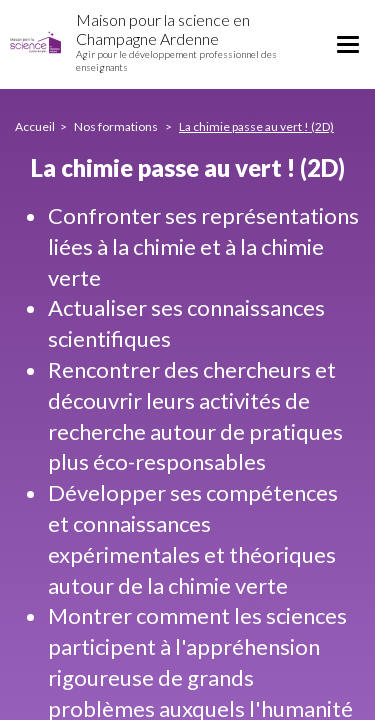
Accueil (35, 126)
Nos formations (117, 126)
